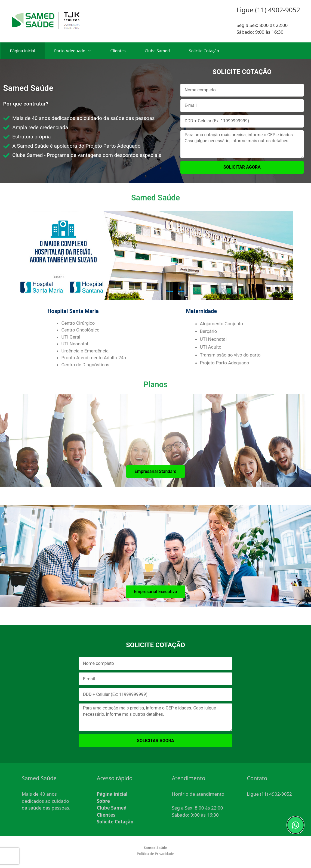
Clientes (118, 51)
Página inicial (23, 51)
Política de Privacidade (155, 854)
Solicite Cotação (204, 51)
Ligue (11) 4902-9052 (269, 794)
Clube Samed (157, 51)
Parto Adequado (78, 51)
